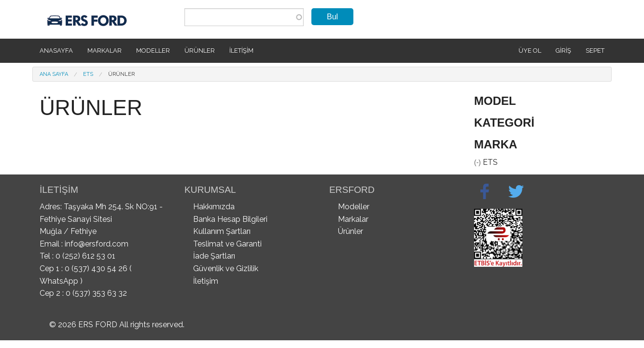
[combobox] (244, 17)
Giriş (563, 51)
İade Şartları (214, 256)
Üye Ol (530, 51)
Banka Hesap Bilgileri (230, 219)
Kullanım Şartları (222, 231)
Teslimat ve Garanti (227, 244)
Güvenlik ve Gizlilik (226, 268)
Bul (332, 17)
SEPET (595, 51)
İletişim (241, 51)
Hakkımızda (214, 207)
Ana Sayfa (54, 74)
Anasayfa (56, 51)
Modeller (153, 51)
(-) (478, 162)
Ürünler (200, 51)
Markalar (105, 51)
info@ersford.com (97, 244)
